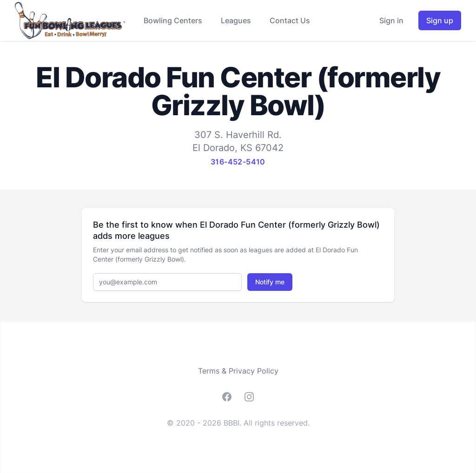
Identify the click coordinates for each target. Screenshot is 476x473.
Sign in (391, 20)
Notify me (270, 282)
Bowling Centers (173, 20)
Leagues (236, 20)
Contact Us (290, 20)
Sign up (440, 20)
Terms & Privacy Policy (238, 371)
